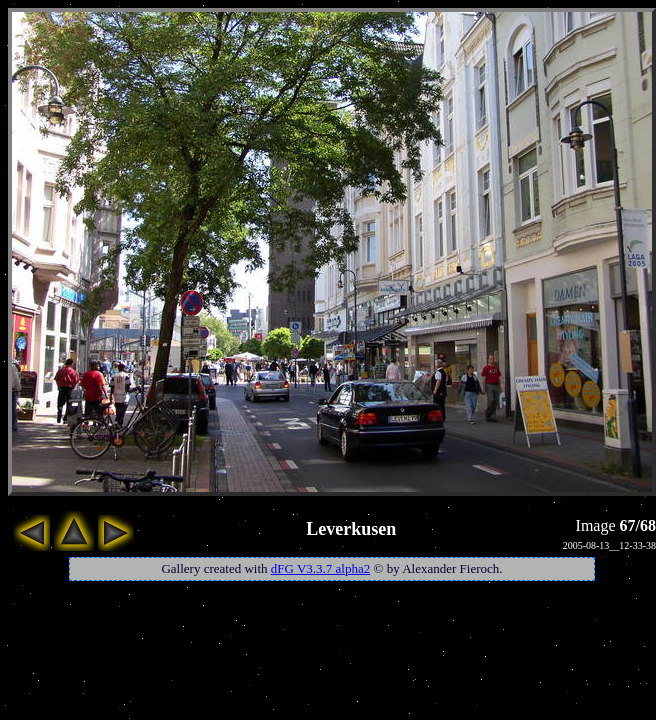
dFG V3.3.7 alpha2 (320, 568)
